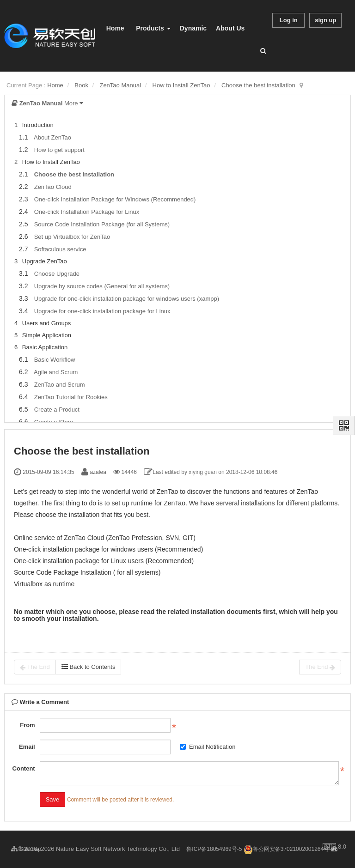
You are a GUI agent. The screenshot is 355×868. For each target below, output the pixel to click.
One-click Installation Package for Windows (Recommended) (115, 199)
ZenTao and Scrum (60, 385)
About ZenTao (52, 137)
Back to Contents (89, 667)
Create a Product (57, 410)
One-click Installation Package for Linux (87, 212)
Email (27, 747)
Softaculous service (60, 249)
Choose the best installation (258, 85)
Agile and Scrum (56, 372)
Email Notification (208, 747)
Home (115, 28)
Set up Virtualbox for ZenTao (72, 237)
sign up (325, 20)
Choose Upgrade (57, 274)
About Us (230, 28)
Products (153, 28)
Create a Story (54, 422)
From (28, 725)
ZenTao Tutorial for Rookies (71, 397)
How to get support (59, 150)
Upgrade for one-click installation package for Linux (102, 311)
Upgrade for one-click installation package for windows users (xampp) (127, 299)
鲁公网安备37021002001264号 (286, 849)
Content (24, 768)
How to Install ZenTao (181, 85)
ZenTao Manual (120, 85)
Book (81, 85)
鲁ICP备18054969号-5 (214, 849)
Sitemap (26, 849)
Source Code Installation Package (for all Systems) (102, 224)
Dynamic (193, 28)
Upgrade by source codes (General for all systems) (102, 286)
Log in (289, 20)
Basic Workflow (55, 360)
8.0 (334, 847)
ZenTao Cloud (53, 187)
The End (35, 667)
